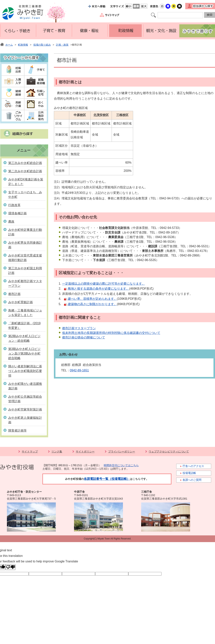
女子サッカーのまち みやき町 (25, 195)
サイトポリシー (85, 451)
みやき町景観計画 (21, 302)
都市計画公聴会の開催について (84, 337)
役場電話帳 (189, 473)
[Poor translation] (11, 567)
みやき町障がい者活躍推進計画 (25, 386)
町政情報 (23, 45)
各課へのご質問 (192, 480)
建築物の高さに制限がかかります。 (92, 304)
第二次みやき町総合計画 (25, 171)
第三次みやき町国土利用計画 (25, 271)
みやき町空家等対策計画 (25, 409)
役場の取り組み (42, 45)
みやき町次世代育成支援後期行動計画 (25, 258)
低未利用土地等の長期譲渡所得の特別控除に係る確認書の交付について (111, 333)
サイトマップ (30, 451)
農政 (11, 222)
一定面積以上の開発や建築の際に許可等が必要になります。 (104, 284)
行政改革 (14, 205)
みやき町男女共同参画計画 (25, 245)
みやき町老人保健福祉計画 (25, 420)
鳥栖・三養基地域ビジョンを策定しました (25, 313)
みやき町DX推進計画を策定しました (26, 182)
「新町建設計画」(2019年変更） (24, 326)
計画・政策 (62, 45)
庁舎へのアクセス (193, 466)
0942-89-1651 (79, 370)
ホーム (9, 45)
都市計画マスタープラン (79, 328)
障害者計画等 (17, 431)
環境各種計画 (17, 213)
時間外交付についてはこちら (121, 465)
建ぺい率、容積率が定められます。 (92, 299)
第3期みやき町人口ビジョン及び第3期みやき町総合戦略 (24, 354)
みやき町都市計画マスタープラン (25, 283)
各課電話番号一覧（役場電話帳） (107, 479)
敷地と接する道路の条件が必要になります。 (99, 289)
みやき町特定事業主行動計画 (25, 232)
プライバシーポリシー (122, 451)
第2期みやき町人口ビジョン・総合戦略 (24, 338)
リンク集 (57, 451)
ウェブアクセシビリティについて (169, 451)
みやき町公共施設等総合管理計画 (25, 399)
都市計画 (14, 294)
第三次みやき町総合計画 (25, 163)
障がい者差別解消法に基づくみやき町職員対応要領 (25, 371)
